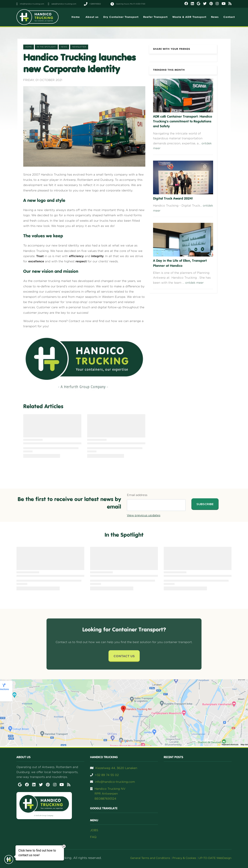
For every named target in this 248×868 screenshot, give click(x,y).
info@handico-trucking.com (115, 782)
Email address (137, 495)
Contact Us (124, 656)
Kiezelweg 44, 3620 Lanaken (116, 768)
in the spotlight (46, 47)
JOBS (94, 830)
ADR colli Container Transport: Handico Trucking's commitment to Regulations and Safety (183, 121)
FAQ (93, 837)
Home (29, 47)
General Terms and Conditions (150, 858)
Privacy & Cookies (184, 858)
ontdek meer (194, 283)
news (64, 47)
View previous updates (144, 515)
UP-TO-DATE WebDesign (215, 858)
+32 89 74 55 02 (107, 775)
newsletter (79, 47)
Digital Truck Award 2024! (173, 199)
